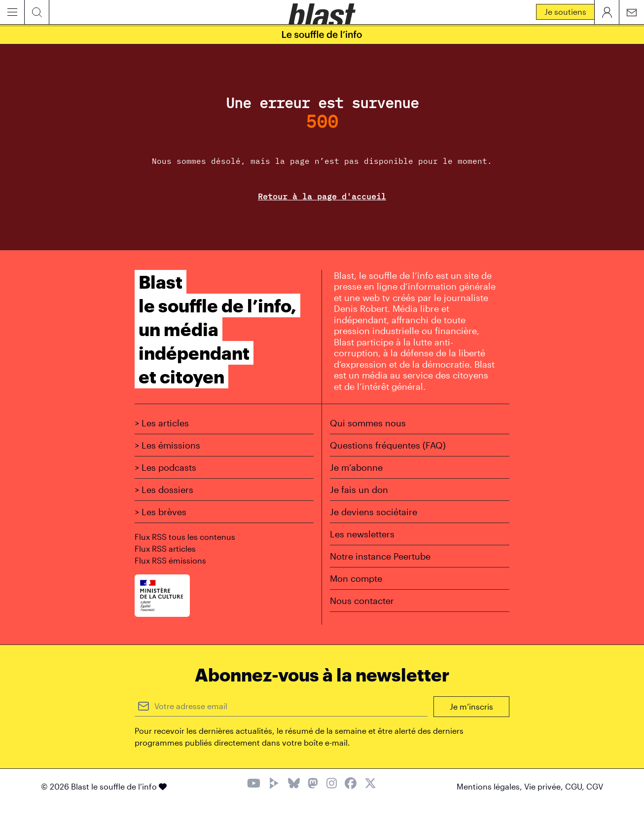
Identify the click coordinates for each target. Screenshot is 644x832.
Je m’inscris (471, 706)
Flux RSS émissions (170, 560)
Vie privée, (545, 786)
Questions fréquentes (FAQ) (388, 445)
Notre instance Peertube (380, 556)
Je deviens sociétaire (374, 512)
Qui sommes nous (368, 423)
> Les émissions (167, 445)
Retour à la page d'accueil (322, 196)
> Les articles (162, 423)
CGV (595, 786)
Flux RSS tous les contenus (185, 537)
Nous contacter (362, 601)
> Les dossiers (164, 490)
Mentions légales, (490, 786)
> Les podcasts (165, 467)
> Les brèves (161, 512)
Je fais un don (359, 490)
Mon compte (356, 578)
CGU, (576, 786)
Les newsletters (362, 534)
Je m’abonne (356, 467)
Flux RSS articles (165, 548)
